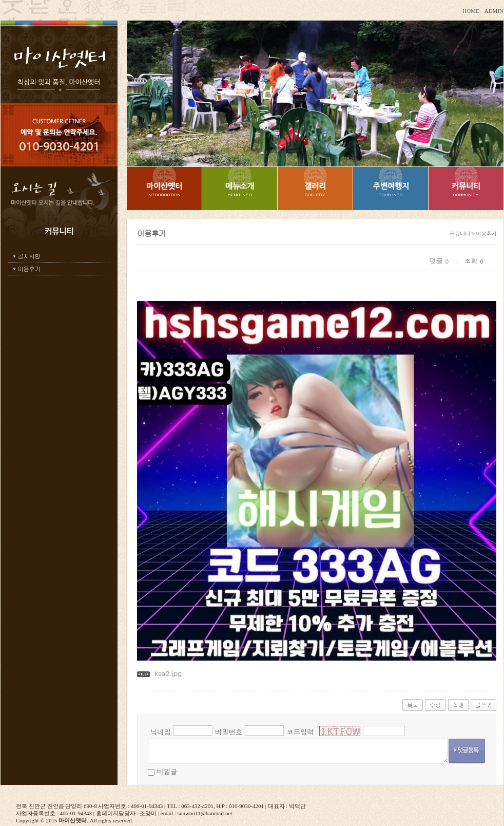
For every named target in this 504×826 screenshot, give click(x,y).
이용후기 (29, 268)
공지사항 (29, 256)
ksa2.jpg (168, 673)
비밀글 (167, 771)
